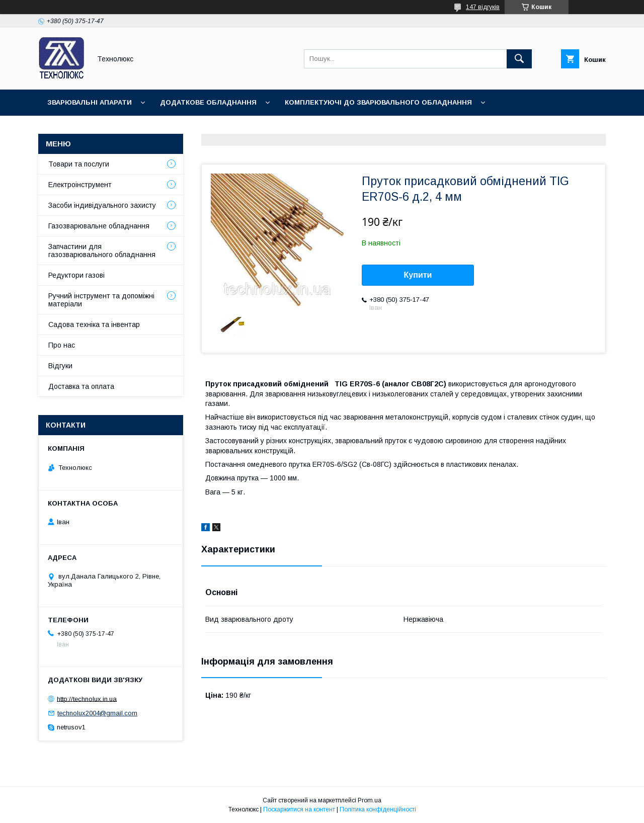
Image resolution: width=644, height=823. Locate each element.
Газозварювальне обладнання (99, 226)
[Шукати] (519, 59)
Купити (418, 275)
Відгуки (60, 366)
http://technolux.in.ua (87, 698)
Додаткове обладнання (208, 102)
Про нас (62, 345)
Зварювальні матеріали (94, 129)
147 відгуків (483, 7)
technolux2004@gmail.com (97, 713)
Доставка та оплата (81, 386)
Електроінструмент (80, 185)
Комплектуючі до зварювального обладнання (378, 102)
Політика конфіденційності (378, 809)
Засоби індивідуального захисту (102, 205)
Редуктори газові (76, 275)
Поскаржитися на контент (299, 809)
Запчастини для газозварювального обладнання (102, 251)
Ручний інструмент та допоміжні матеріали (101, 300)
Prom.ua (370, 800)
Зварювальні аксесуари (215, 129)
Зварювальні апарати (90, 102)
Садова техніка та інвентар (94, 324)
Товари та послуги (79, 164)
